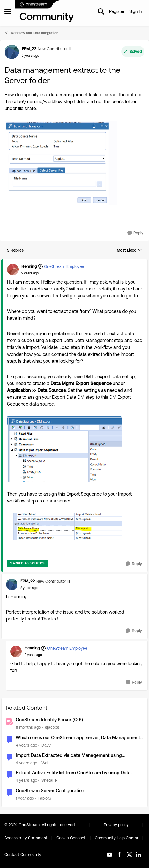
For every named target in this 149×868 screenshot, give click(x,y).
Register (117, 11)
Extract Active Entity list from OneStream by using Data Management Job (73, 773)
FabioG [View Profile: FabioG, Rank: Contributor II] (44, 798)
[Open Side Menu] (8, 11)
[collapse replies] (74, 262)
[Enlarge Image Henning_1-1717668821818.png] (64, 527)
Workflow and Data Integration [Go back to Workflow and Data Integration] (31, 33)
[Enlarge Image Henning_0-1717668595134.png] (64, 449)
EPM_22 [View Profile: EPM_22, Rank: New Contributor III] (29, 49)
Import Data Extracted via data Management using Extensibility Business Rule (69, 756)
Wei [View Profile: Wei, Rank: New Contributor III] (45, 763)
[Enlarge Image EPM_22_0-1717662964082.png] (62, 163)
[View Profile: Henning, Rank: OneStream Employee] (13, 270)
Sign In (136, 11)
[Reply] (135, 233)
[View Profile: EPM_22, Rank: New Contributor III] (12, 52)
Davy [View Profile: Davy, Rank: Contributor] (46, 745)
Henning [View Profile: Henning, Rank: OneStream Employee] (29, 266)
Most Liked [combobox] (129, 251)
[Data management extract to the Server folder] (30, 273)
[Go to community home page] (45, 11)
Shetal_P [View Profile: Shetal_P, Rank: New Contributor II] (49, 780)
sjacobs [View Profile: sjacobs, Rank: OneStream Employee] (52, 727)
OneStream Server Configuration (50, 791)
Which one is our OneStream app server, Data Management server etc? (78, 738)
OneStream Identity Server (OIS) (49, 720)
